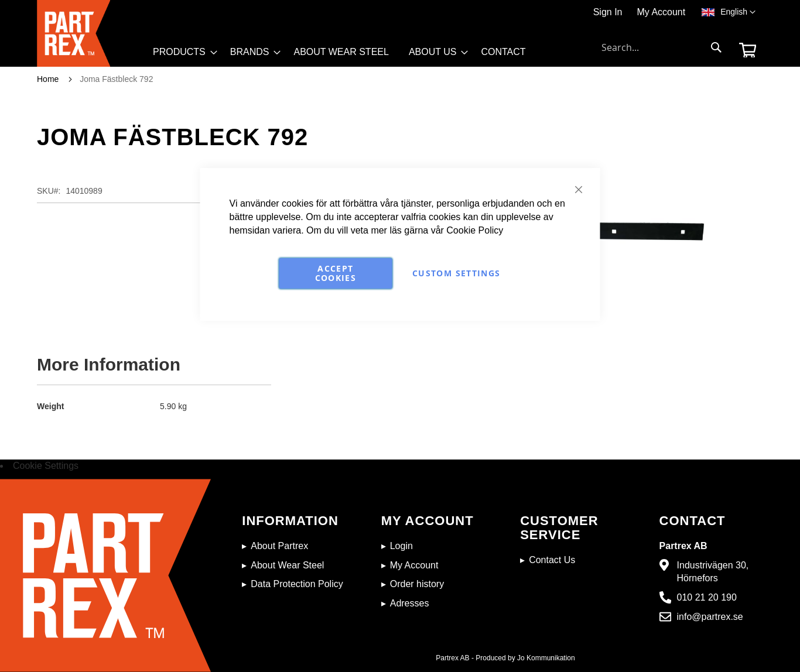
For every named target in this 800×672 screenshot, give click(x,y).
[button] (738, 12)
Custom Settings (456, 273)
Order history (417, 584)
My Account (661, 12)
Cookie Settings (46, 466)
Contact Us (552, 560)
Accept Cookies (336, 273)
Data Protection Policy (297, 584)
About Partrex (279, 546)
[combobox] (662, 47)
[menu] (345, 55)
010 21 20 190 (707, 597)
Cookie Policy (475, 230)
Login (401, 546)
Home (48, 79)
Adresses (410, 603)
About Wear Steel (287, 565)
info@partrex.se (710, 617)
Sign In (608, 12)
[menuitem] (182, 52)
